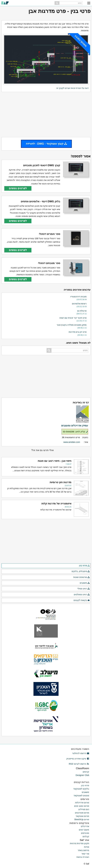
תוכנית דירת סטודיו (79, 297)
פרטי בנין (84, 566)
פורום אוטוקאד (82, 816)
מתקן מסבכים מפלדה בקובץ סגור (72, 325)
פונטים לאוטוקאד (81, 796)
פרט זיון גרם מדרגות (78, 332)
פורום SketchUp (82, 819)
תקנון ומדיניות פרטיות (79, 843)
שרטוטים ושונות (82, 577)
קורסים (86, 772)
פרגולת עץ (82, 311)
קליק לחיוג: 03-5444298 (75, 432)
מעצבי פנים (84, 830)
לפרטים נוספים (18, 188)
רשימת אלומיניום (79, 304)
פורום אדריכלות (82, 803)
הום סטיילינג (84, 809)
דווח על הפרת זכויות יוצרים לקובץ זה (72, 88)
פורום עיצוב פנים (82, 806)
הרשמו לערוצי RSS (79, 764)
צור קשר (85, 854)
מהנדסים (85, 833)
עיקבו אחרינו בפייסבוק (78, 759)
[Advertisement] (46, 115)
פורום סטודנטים (82, 813)
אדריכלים (85, 826)
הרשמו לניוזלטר (81, 753)
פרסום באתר (83, 850)
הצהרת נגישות (83, 857)
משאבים (85, 583)
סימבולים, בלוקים (81, 571)
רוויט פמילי (84, 589)
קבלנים (86, 836)
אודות (87, 847)
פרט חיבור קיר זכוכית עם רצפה (73, 318)
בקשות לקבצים (82, 600)
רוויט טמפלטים (82, 595)
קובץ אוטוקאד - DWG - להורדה (46, 144)
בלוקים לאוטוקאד (81, 789)
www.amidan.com (72, 442)
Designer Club (82, 775)
